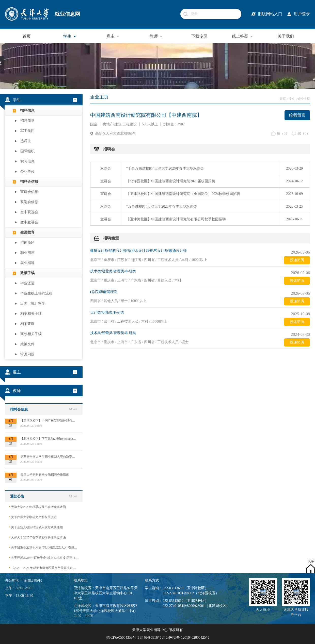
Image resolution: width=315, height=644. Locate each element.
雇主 (113, 36)
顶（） (283, 133)
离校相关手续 (31, 334)
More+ (73, 409)
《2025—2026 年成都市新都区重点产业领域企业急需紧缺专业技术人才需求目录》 (44, 568)
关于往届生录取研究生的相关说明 (33, 517)
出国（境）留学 (33, 303)
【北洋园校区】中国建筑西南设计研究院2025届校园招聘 (171, 181)
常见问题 (27, 354)
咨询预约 (27, 243)
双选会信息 (29, 202)
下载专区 (199, 36)
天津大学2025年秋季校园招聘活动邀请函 (37, 507)
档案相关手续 (31, 314)
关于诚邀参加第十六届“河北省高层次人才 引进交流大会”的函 (44, 547)
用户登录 (302, 14)
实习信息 (27, 161)
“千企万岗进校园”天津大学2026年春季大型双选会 (165, 168)
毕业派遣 (27, 283)
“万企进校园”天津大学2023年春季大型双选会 (162, 207)
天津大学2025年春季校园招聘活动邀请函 (37, 537)
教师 (156, 36)
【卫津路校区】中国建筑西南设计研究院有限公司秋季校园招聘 (176, 219)
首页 (27, 36)
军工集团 (27, 131)
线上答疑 (243, 36)
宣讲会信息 (29, 192)
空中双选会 (29, 212)
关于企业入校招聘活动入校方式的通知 (36, 527)
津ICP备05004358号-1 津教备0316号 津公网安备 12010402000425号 (157, 638)
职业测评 (27, 253)
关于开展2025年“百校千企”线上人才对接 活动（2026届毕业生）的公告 (44, 558)
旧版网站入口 (270, 14)
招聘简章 (27, 121)
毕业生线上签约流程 (36, 293)
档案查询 (27, 324)
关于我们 (286, 36)
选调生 (26, 141)
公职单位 (27, 171)
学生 (70, 36)
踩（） (304, 133)
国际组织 (27, 151)
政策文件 (27, 344)
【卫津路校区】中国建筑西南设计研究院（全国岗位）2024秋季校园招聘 (183, 194)
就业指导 (27, 263)
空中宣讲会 (29, 222)
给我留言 (297, 115)
